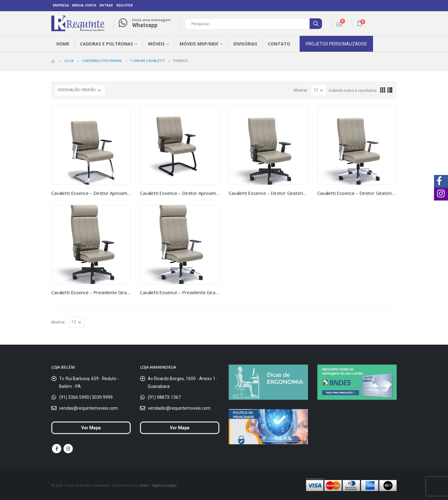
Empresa (61, 5)
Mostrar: (301, 90)
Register (125, 5)
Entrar (106, 5)
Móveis (156, 44)
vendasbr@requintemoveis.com (179, 408)
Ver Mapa (91, 428)
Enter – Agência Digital (158, 485)
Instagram (68, 449)
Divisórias (245, 44)
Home (63, 44)
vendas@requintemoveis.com (89, 408)
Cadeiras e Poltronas (107, 44)
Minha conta (84, 5)
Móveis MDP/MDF (199, 44)
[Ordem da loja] (80, 90)
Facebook (57, 449)
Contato (279, 44)
